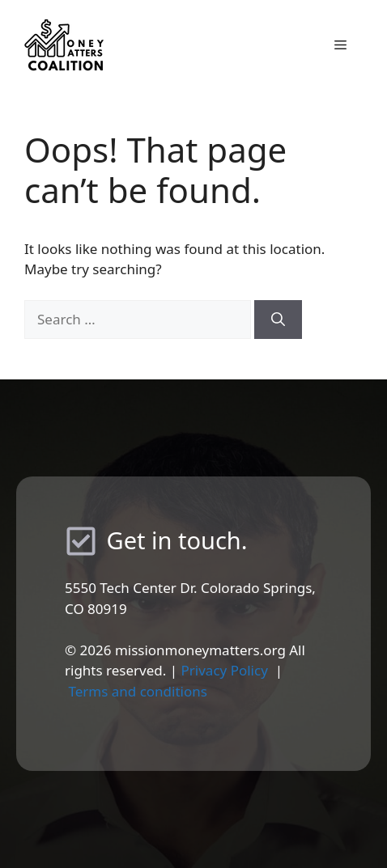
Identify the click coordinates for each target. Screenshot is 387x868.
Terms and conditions (138, 691)
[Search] (278, 320)
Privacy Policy (225, 670)
